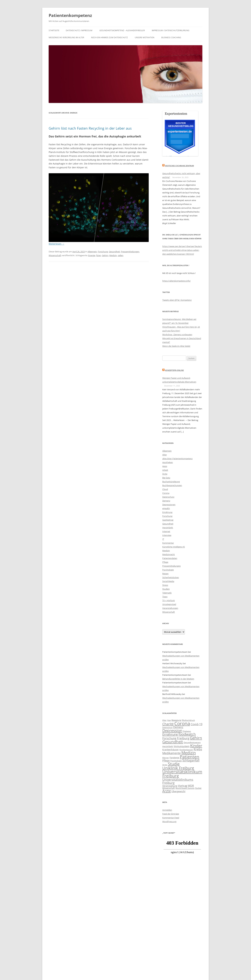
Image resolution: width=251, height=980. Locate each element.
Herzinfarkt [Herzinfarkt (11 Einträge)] (168, 746)
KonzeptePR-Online (174, 370)
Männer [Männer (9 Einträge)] (166, 758)
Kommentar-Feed (171, 818)
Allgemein (92, 252)
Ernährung (167, 512)
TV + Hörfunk (169, 600)
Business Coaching (171, 37)
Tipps (165, 597)
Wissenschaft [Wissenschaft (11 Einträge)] (169, 788)
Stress (165, 585)
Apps (165, 466)
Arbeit (165, 470)
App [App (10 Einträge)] (169, 720)
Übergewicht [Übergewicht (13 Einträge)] (178, 791)
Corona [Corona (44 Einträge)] (182, 723)
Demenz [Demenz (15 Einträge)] (178, 727)
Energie (92, 255)
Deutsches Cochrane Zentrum (179, 166)
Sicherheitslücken (171, 577)
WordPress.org (169, 821)
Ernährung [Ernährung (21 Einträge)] (170, 734)
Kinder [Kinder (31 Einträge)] (196, 746)
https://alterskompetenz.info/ (176, 281)
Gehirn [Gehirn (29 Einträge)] (196, 738)
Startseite (54, 30)
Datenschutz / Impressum (79, 30)
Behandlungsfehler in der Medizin (178, 679)
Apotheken (168, 462)
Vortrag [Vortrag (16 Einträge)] (183, 786)
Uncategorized (169, 604)
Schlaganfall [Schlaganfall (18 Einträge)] (191, 760)
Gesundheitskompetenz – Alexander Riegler (122, 30)
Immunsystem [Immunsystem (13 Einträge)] (182, 746)
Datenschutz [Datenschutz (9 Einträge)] (167, 727)
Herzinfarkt (168, 528)
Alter (165, 455)
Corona (166, 493)
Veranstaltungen (170, 608)
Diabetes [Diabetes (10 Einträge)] (187, 731)
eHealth (166, 508)
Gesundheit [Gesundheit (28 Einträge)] (173, 742)
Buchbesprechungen (172, 485)
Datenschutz (168, 497)
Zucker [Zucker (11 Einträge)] (198, 788)
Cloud (165, 489)
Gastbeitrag (168, 520)
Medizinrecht (169, 554)
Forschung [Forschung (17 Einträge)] (169, 738)
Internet (166, 531)
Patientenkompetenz (70, 15)
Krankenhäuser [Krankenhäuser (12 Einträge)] (171, 749)
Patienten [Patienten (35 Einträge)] (190, 757)
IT (163, 539)
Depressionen (169, 505)
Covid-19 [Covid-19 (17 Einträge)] (196, 724)
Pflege (165, 562)
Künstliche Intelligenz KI (174, 547)
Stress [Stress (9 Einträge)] (165, 765)
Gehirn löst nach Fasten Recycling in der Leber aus (90, 128)
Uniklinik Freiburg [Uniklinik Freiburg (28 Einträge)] (178, 768)
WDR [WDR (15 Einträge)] (191, 786)
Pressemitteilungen (130, 252)
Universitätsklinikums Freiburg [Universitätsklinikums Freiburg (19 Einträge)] (178, 781)
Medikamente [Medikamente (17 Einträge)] (172, 753)
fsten (99, 255)
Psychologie (168, 570)
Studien (166, 589)
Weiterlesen (57, 244)
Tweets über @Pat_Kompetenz (177, 300)
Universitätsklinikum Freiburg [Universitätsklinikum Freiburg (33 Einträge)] (182, 774)
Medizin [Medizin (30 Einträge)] (189, 753)
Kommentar (168, 543)
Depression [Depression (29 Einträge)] (172, 730)
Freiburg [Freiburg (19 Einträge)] (183, 738)
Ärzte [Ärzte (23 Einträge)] (167, 791)
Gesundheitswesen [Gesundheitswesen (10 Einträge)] (192, 742)
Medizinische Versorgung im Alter (66, 37)
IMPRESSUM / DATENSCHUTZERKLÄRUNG (171, 30)
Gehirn (105, 255)
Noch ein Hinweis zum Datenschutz (109, 37)
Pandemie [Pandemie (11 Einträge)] (174, 758)
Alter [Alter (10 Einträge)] (164, 720)
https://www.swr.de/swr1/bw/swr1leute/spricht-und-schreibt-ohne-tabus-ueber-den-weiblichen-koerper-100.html (182, 250)
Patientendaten (170, 558)
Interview (167, 535)
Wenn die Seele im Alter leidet (176, 346)
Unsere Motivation (145, 37)
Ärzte (165, 474)
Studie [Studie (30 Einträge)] (174, 764)
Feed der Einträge (171, 814)
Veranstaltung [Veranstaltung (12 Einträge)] (170, 786)
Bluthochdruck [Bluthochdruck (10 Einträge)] (188, 720)
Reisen (165, 574)
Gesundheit (114, 252)
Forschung (103, 252)
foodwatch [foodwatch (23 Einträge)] (187, 734)
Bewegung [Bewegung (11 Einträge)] (176, 720)
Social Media (168, 581)
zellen (121, 255)
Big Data (166, 478)
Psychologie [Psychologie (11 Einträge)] (176, 761)
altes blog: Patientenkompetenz (177, 459)
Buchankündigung (171, 482)
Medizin (113, 255)
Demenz (166, 501)
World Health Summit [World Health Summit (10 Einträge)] (185, 788)
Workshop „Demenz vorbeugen (177, 334)
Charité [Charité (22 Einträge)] (168, 724)
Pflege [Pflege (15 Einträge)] (166, 760)
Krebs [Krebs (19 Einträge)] (198, 749)
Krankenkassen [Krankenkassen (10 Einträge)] (186, 750)
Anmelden (167, 810)
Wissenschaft (55, 255)
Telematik (167, 593)
